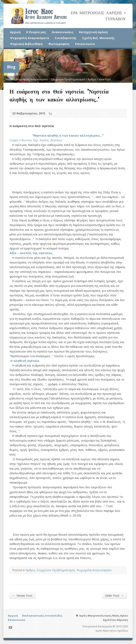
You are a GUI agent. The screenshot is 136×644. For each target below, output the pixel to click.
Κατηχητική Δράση (93, 32)
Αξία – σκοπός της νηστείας (31, 253)
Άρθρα (92, 79)
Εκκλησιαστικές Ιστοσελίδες (42, 616)
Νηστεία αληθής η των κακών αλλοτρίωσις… (68, 135)
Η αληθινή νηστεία (25, 361)
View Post (105, 79)
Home (10, 79)
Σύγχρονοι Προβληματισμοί (68, 79)
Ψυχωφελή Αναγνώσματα (29, 38)
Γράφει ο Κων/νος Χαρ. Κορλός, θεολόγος (36, 140)
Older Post (114, 595)
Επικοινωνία (85, 44)
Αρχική (15, 32)
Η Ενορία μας (36, 32)
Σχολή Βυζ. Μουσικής (98, 38)
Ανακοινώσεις (63, 32)
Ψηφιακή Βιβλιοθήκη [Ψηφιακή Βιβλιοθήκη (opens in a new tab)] (26, 44)
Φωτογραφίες (59, 44)
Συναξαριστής (66, 38)
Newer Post (22, 595)
